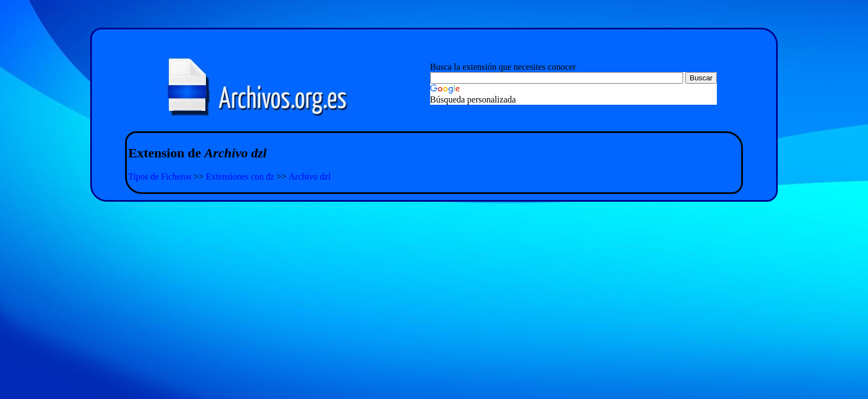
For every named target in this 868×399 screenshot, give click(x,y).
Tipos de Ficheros (160, 177)
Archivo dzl (309, 177)
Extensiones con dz (240, 177)
